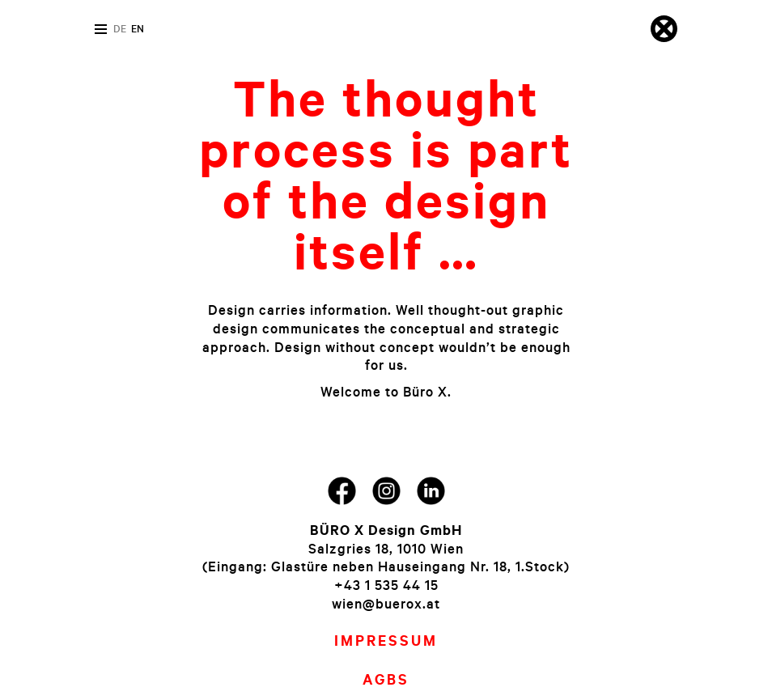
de (120, 28)
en (138, 28)
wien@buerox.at (386, 603)
